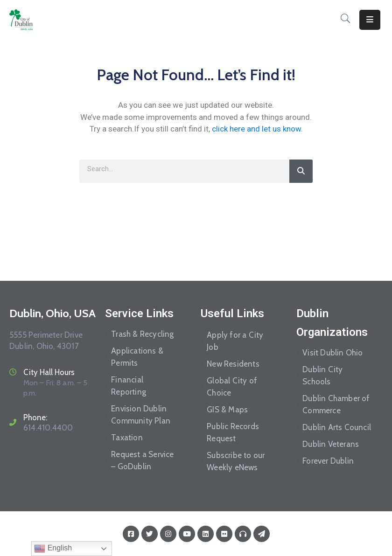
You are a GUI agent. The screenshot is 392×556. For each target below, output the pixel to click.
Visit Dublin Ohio (332, 353)
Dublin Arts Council (337, 427)
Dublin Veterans (331, 444)
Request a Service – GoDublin (142, 460)
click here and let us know (256, 129)
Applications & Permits (137, 357)
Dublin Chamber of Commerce (336, 404)
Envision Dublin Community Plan (141, 415)
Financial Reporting (129, 386)
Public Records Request (233, 432)
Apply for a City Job (235, 341)
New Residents (233, 364)
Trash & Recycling (142, 334)
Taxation (127, 438)
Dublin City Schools (322, 375)
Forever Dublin (328, 461)
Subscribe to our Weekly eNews (236, 461)
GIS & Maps (227, 410)
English (53, 549)
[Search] (301, 171)
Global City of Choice (232, 387)
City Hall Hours (49, 372)
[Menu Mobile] (370, 20)
